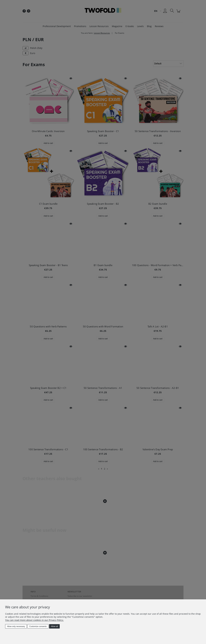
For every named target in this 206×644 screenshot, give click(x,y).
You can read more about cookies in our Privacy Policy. (34, 620)
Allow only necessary (16, 626)
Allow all (54, 626)
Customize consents (38, 626)
